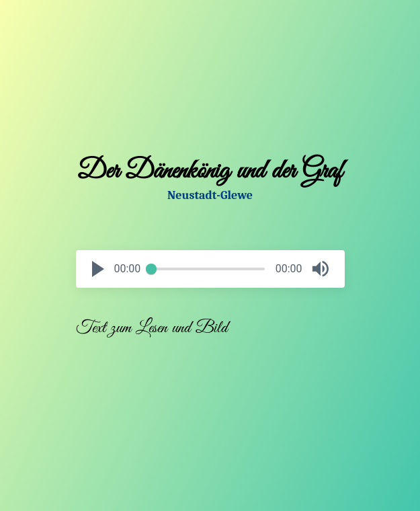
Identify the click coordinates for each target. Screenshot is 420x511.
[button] (98, 269)
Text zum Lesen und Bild (152, 328)
